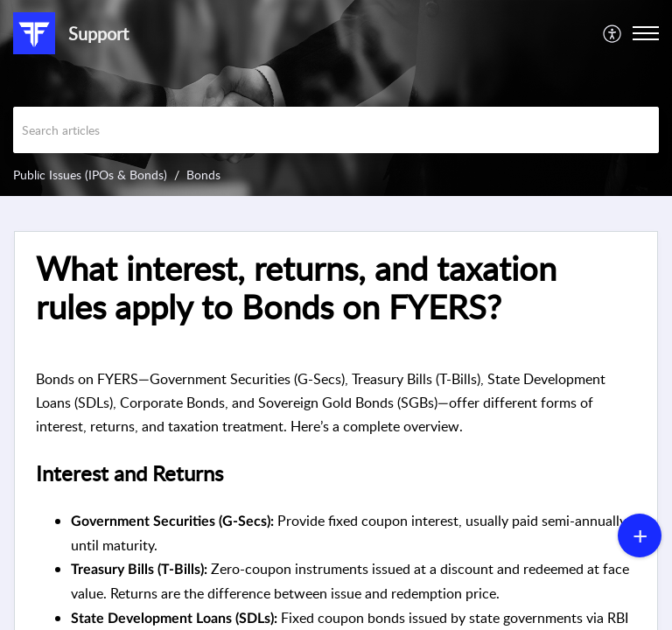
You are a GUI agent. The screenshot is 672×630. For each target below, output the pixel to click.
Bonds (203, 175)
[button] (613, 33)
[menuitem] (613, 33)
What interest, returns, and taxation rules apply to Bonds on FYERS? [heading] (296, 288)
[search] (336, 130)
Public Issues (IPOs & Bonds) (90, 175)
